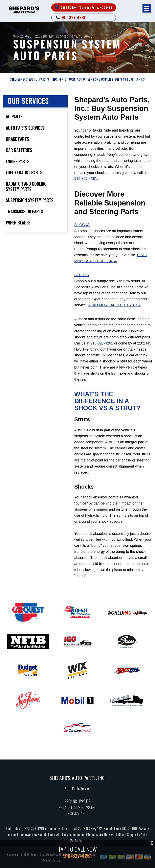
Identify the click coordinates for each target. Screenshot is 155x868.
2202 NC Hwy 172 (47, 36)
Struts (82, 275)
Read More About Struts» (114, 305)
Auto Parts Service (78, 791)
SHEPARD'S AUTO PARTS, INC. (34, 79)
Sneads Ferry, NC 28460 (76, 36)
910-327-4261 (73, 17)
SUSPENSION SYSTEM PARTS (122, 79)
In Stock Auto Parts (79, 79)
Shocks (82, 225)
